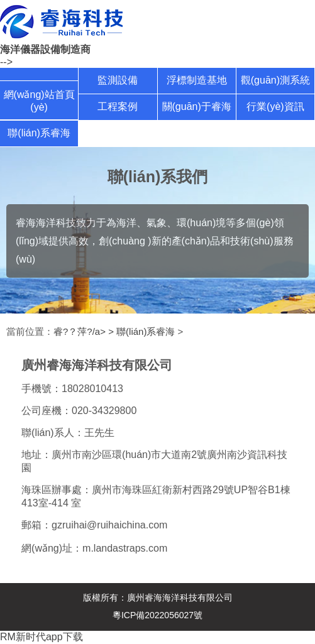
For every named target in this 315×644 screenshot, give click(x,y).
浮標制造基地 (197, 80)
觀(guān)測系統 (275, 80)
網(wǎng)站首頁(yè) (39, 101)
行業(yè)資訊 (275, 106)
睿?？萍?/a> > (85, 331)
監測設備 (118, 80)
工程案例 (118, 106)
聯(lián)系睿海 (39, 133)
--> (6, 62)
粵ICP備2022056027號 (157, 615)
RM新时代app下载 (41, 637)
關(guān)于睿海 (197, 106)
